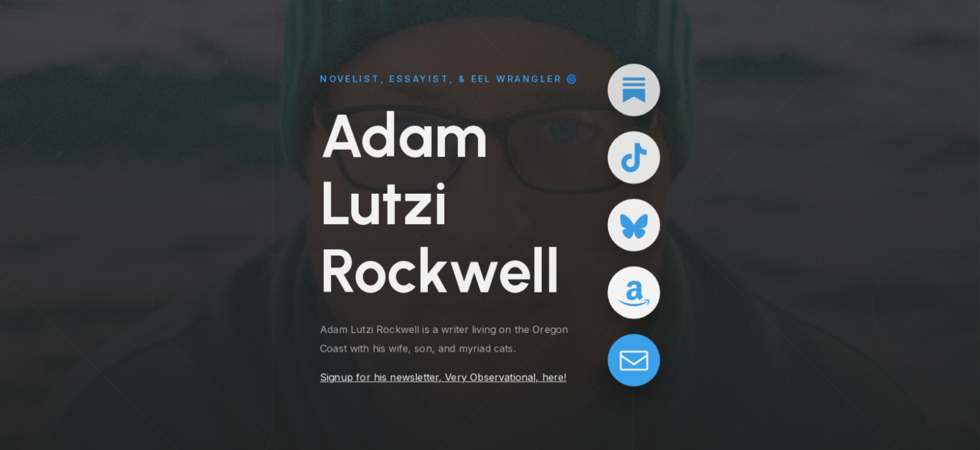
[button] (634, 89)
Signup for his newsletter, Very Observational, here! (443, 378)
